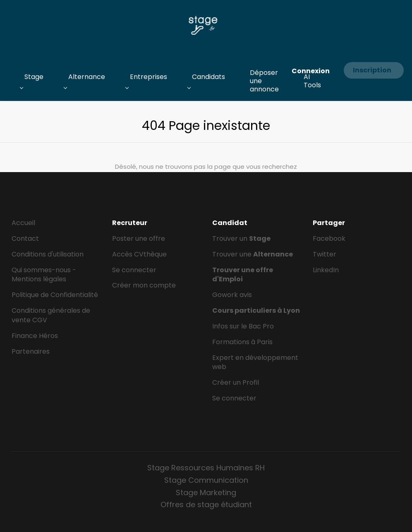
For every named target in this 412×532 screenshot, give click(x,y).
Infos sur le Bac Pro (243, 326)
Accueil (23, 223)
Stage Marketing (206, 492)
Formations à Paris (242, 342)
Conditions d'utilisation (48, 254)
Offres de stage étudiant (206, 504)
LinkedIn (326, 270)
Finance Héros (35, 336)
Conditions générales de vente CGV (51, 315)
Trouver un (241, 238)
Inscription (372, 70)
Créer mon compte (144, 285)
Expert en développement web (255, 362)
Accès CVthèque (139, 254)
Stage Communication (206, 480)
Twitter (325, 254)
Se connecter (134, 270)
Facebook (329, 238)
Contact (25, 238)
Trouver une (253, 254)
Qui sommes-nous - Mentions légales (44, 275)
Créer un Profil (236, 382)
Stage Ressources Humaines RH (206, 468)
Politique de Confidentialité (55, 295)
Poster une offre (139, 238)
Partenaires (31, 351)
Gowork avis (232, 295)
